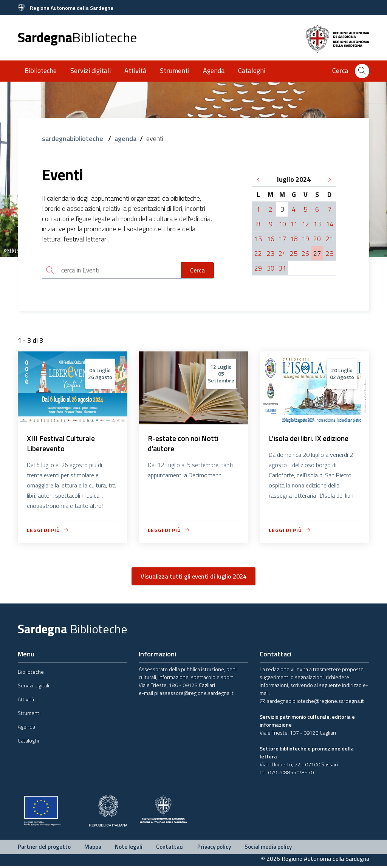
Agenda (214, 70)
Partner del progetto (44, 848)
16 (271, 239)
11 (294, 224)
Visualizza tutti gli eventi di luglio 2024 (193, 578)
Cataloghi (252, 70)
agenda (125, 138)
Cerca (197, 271)
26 (305, 253)
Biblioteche (41, 70)
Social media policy (268, 848)
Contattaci (170, 848)
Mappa (93, 848)
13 (317, 224)
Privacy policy (214, 848)
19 (305, 239)
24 (282, 253)
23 (271, 253)
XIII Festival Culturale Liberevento (62, 445)
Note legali (129, 848)
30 (271, 268)
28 (330, 253)
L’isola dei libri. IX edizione (312, 439)
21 (330, 239)
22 (258, 253)
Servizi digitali (91, 70)
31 (282, 268)
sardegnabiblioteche (73, 138)
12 (305, 224)
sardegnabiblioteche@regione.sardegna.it (312, 702)
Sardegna (77, 37)
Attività (135, 70)
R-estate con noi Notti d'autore (185, 445)
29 (258, 268)
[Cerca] (362, 71)
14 (330, 224)
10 (282, 224)
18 (294, 239)
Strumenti (175, 70)
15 (258, 239)
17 (282, 239)
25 (294, 253)
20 (317, 239)
